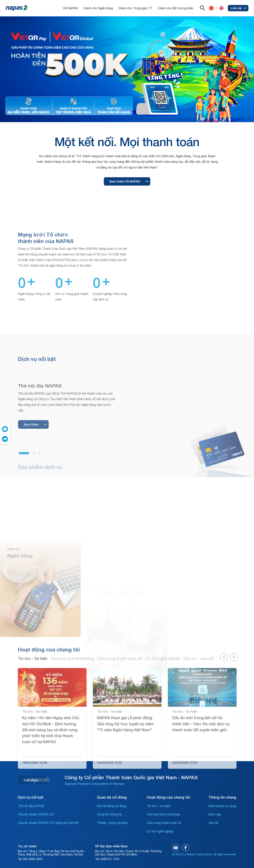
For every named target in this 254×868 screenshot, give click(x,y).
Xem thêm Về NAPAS (129, 181)
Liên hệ (238, 8)
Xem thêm (35, 504)
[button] (24, 533)
